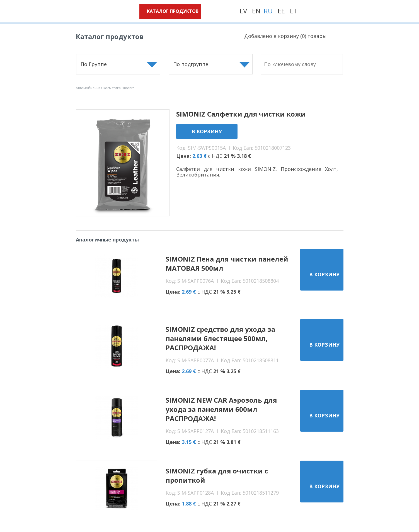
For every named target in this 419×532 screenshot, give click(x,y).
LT (294, 11)
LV (243, 11)
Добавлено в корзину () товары (285, 36)
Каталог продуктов (173, 11)
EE (281, 11)
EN (256, 11)
